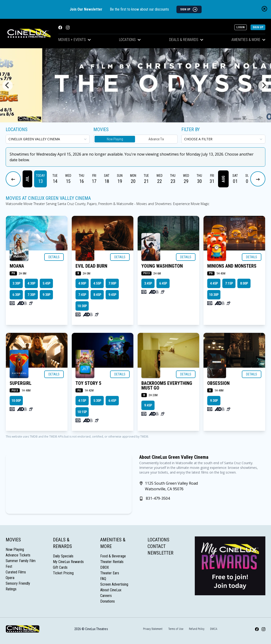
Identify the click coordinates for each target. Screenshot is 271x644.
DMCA (214, 629)
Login (241, 27)
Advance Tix (156, 139)
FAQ (103, 579)
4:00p (82, 283)
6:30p (16, 295)
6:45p (163, 283)
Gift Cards (60, 567)
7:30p (31, 295)
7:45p (82, 295)
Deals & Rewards (186, 40)
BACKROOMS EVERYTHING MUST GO (167, 386)
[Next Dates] (258, 179)
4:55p (97, 283)
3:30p (16, 283)
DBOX (105, 567)
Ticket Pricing (63, 573)
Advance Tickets (18, 555)
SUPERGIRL (21, 383)
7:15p (229, 283)
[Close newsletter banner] (264, 9)
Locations (130, 40)
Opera (10, 578)
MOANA (17, 266)
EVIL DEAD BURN (91, 266)
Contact (157, 546)
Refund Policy (197, 629)
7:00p (112, 283)
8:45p (97, 295)
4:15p (82, 401)
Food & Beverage (113, 556)
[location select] (48, 139)
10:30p (82, 306)
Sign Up (258, 27)
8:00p (244, 283)
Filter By (191, 129)
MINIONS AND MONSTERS (232, 266)
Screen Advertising (114, 584)
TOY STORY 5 (88, 383)
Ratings (11, 589)
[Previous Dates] (13, 179)
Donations (108, 601)
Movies (13, 540)
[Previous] (8, 85)
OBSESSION (218, 383)
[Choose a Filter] (223, 139)
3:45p (148, 283)
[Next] (263, 85)
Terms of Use (176, 629)
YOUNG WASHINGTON (162, 266)
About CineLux (111, 590)
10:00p (16, 401)
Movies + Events (75, 40)
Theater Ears (110, 573)
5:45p (46, 283)
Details (54, 257)
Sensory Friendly (18, 583)
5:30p (97, 401)
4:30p (31, 283)
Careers (106, 596)
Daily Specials (63, 556)
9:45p (112, 295)
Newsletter (160, 553)
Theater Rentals (112, 562)
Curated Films (16, 572)
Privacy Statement (153, 629)
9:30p (46, 295)
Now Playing (115, 139)
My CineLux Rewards (68, 562)
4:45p (214, 283)
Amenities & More (248, 40)
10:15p (82, 412)
